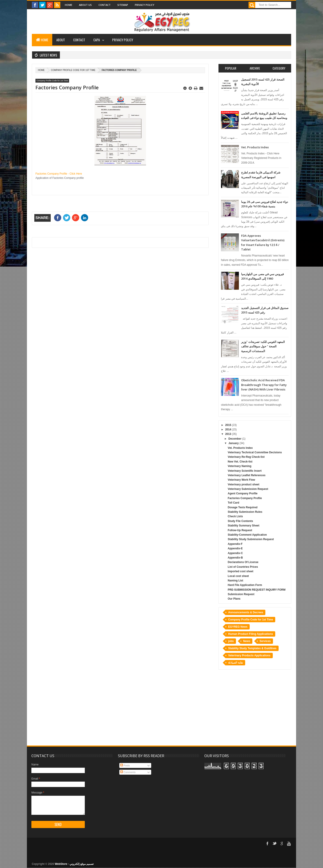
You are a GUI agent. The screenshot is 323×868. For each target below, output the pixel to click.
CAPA (97, 40)
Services (265, 641)
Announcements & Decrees (246, 612)
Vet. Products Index (255, 147)
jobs (231, 641)
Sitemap (123, 5)
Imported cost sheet (240, 571)
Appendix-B (235, 558)
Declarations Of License (243, 562)
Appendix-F (235, 544)
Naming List (235, 581)
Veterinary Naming (239, 466)
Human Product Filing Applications (251, 634)
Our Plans (234, 599)
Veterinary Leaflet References (247, 475)
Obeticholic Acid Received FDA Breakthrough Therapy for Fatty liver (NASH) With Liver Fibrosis (264, 385)
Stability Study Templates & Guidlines (252, 648)
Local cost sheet (238, 576)
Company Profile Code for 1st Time (73, 70)
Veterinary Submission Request (248, 489)
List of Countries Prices (243, 567)
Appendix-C (235, 553)
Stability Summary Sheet (243, 526)
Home (69, 5)
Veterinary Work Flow (241, 480)
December (235, 439)
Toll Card (233, 503)
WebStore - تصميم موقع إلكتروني (74, 864)
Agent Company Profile (243, 493)
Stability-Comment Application (247, 535)
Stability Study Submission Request (251, 539)
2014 (229, 430)
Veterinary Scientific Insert (245, 471)
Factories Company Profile (245, 498)
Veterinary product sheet (243, 484)
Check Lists (235, 516)
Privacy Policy (145, 5)
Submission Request (241, 594)
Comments (128, 772)
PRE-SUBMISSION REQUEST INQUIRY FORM (256, 590)
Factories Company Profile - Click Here (59, 174)
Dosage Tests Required (242, 507)
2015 (229, 425)
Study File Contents (240, 521)
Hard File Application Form (245, 585)
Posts (125, 765)
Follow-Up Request (240, 530)
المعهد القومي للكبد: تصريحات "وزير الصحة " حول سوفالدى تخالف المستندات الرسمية (263, 346)
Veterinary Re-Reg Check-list (246, 457)
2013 (229, 434)
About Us (85, 5)
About (61, 40)
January (234, 443)
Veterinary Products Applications (249, 655)
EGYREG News (238, 627)
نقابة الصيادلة (235, 663)
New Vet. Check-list (240, 462)
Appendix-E (235, 548)
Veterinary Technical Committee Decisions (255, 452)
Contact (105, 5)
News (247, 641)
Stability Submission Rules (245, 512)
